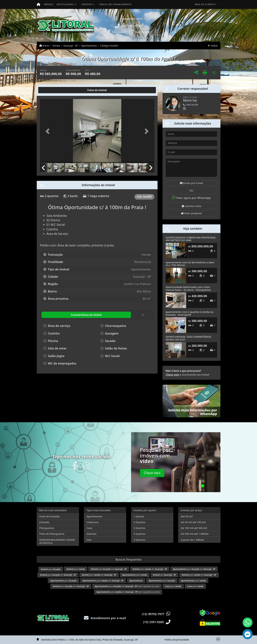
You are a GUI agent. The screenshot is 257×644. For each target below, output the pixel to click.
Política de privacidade (177, 640)
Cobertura (93, 522)
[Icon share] (117, 32)
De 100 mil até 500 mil (194, 528)
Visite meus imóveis (201, 32)
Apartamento (89, 46)
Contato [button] (87, 4)
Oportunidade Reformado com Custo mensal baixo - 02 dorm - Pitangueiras (188, 288)
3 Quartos (140, 528)
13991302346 (191, 105)
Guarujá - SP (71, 46)
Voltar (213, 46)
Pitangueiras (47, 528)
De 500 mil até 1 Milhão (195, 534)
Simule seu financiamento (116, 4)
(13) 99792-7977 (132, 19)
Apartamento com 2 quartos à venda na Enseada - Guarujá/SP (189, 313)
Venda (56, 46)
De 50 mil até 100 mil (193, 522)
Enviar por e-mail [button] (191, 183)
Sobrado (92, 534)
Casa (89, 528)
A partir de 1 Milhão (193, 540)
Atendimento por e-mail (105, 618)
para (51, 569)
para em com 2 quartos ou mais (127, 586)
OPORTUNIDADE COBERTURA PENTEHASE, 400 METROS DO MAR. (191, 239)
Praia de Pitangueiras (52, 534)
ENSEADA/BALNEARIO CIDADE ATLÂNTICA (57, 541)
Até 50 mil (187, 516)
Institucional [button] (65, 4)
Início (44, 46)
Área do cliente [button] (204, 4)
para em (109, 569)
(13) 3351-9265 (132, 26)
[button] (164, 25)
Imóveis (48, 4)
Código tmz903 (109, 46)
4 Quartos (140, 534)
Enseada (44, 522)
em (164, 575)
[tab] (50, 90)
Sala (89, 540)
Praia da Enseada (49, 516)
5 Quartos (140, 540)
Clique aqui (173, 375)
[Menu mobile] (38, 4)
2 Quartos (140, 522)
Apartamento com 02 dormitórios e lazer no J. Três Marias (190, 264)
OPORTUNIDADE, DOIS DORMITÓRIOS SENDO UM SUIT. (188, 338)
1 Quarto (139, 516)
